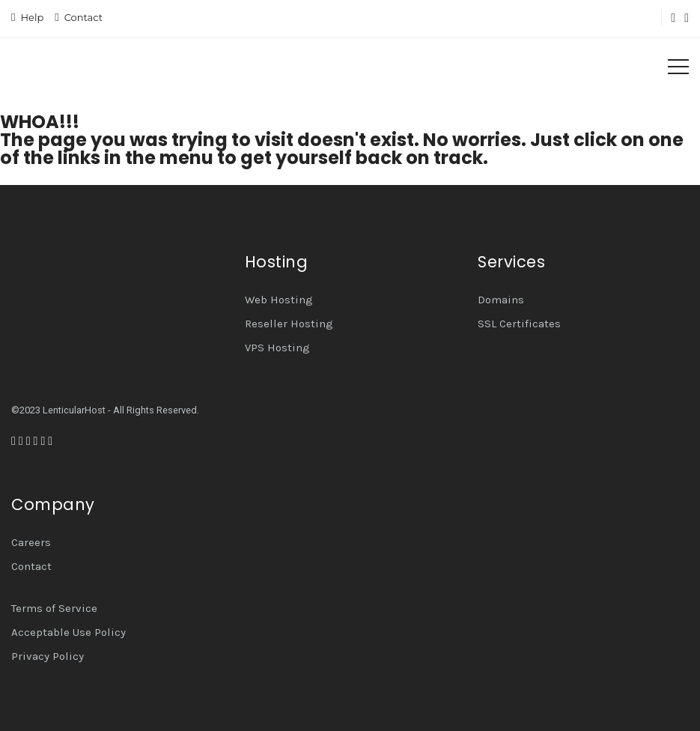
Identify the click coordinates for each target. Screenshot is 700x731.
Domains (501, 300)
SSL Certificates (519, 324)
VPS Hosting (277, 348)
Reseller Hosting (289, 324)
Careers (31, 542)
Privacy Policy (48, 656)
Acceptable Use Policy (69, 632)
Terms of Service (54, 608)
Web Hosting (279, 300)
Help (32, 17)
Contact (83, 17)
